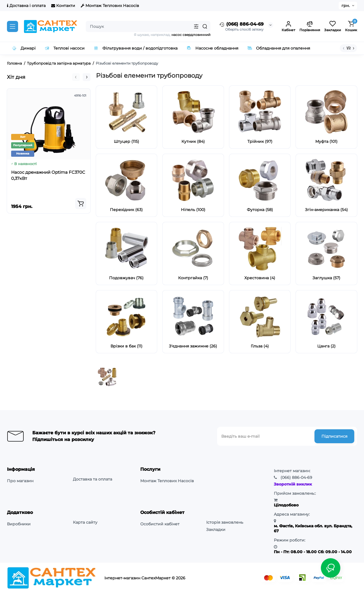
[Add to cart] (81, 204)
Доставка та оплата (93, 479)
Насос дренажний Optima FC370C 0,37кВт (48, 175)
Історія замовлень (225, 522)
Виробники (19, 524)
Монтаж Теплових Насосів (110, 6)
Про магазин (20, 481)
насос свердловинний (191, 35)
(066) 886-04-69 (241, 24)
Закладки (216, 530)
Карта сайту (85, 522)
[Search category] (196, 26)
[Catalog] (13, 26)
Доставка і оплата (26, 6)
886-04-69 (296, 477)
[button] (76, 77)
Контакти (63, 6)
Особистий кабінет (160, 524)
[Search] (205, 26)
